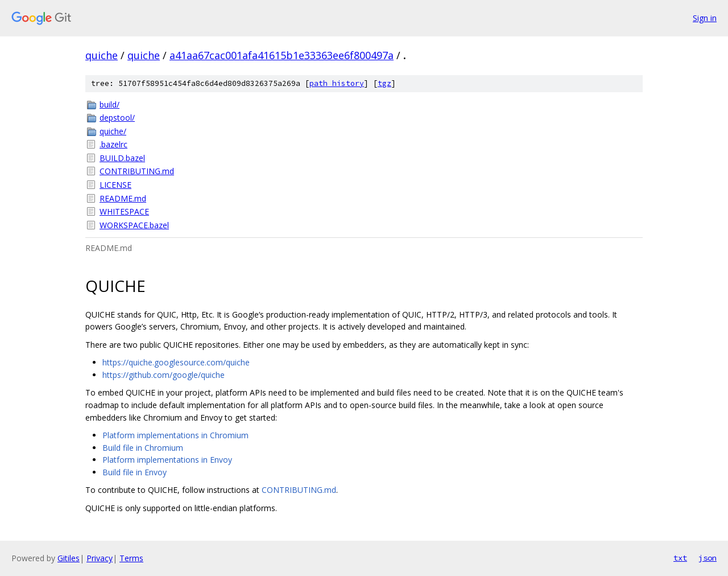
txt (680, 558)
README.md (123, 198)
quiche (102, 55)
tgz (384, 83)
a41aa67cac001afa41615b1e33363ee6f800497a (282, 55)
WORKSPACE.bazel (134, 225)
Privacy (100, 558)
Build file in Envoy (135, 472)
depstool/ (117, 118)
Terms (131, 558)
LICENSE (115, 185)
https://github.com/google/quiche (164, 375)
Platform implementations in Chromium (175, 435)
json (708, 558)
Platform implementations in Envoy (167, 460)
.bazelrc (113, 144)
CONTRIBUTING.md (137, 171)
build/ (109, 104)
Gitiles (69, 558)
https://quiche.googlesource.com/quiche (176, 362)
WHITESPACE (124, 211)
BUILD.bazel (122, 158)
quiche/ (113, 131)
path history (337, 83)
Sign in (705, 18)
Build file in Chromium (143, 448)
